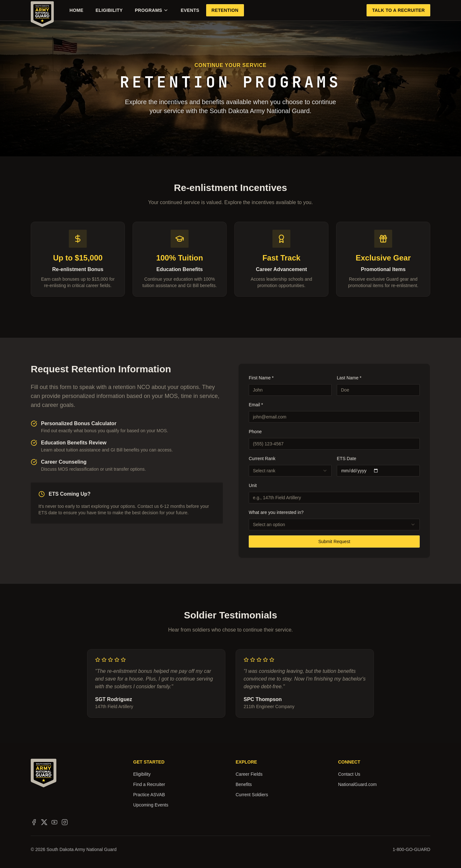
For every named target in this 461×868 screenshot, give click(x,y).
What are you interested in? (276, 512)
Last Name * (349, 378)
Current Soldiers (252, 795)
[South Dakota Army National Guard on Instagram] (65, 822)
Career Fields (249, 774)
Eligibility (109, 10)
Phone (255, 432)
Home (76, 10)
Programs (152, 10)
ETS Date (347, 459)
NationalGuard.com (357, 784)
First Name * (261, 378)
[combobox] (290, 471)
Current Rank (262, 459)
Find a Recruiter (149, 784)
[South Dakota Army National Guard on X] (44, 822)
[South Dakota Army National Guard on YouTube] (54, 822)
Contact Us (349, 774)
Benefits (244, 784)
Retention (225, 10)
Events (190, 10)
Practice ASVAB (149, 795)
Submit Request (334, 541)
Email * (256, 405)
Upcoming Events (151, 805)
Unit (253, 485)
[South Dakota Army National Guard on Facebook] (34, 822)
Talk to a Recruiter (398, 10)
